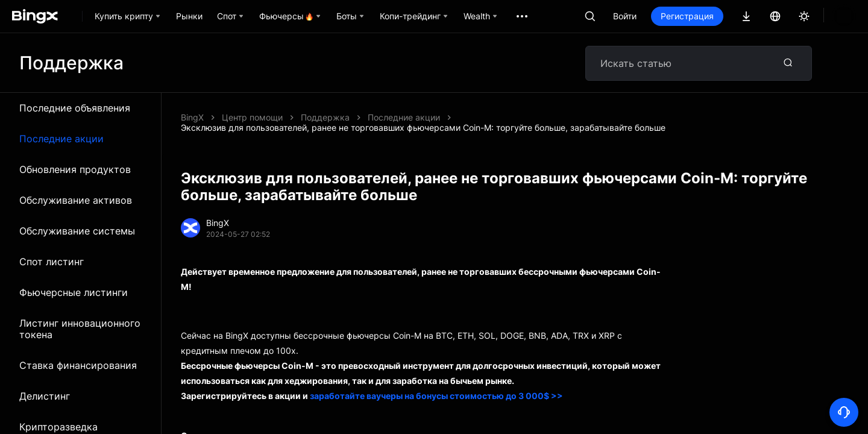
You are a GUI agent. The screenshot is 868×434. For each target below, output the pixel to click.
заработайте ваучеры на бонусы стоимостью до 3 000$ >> (436, 385)
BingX (192, 117)
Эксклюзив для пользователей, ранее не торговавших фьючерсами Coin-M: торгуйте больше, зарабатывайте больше (543, 117)
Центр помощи (252, 117)
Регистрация (687, 16)
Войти (625, 16)
